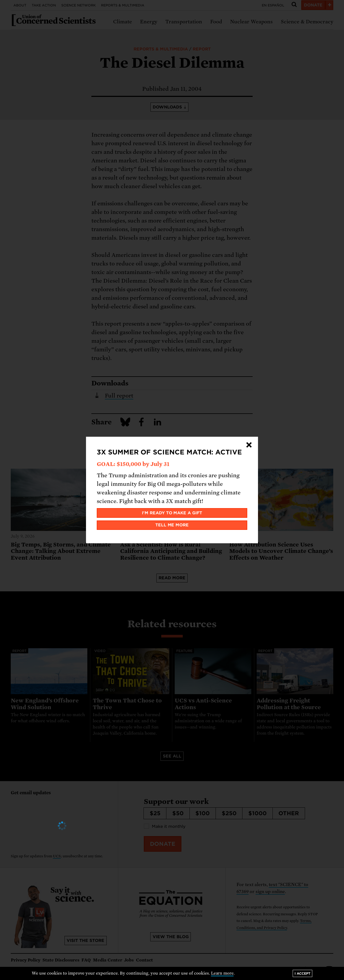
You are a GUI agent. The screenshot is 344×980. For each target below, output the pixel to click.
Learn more (222, 973)
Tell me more (172, 525)
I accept (302, 973)
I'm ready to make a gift (172, 513)
